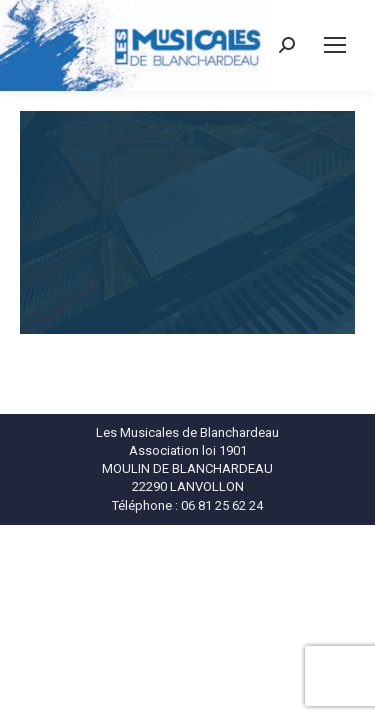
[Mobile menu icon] (335, 45)
